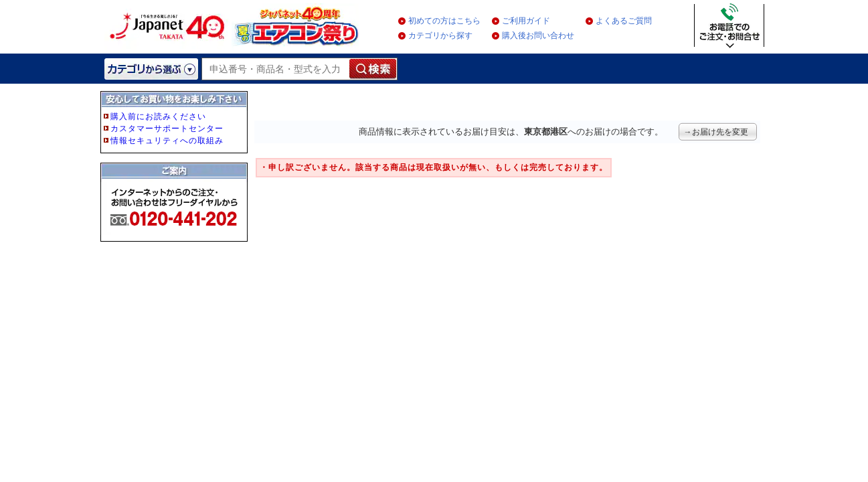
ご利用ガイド (526, 21)
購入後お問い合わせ (538, 35)
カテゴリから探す (440, 35)
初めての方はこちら (444, 21)
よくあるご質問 (624, 21)
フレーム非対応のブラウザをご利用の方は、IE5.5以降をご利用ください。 (175, 189)
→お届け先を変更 (716, 132)
